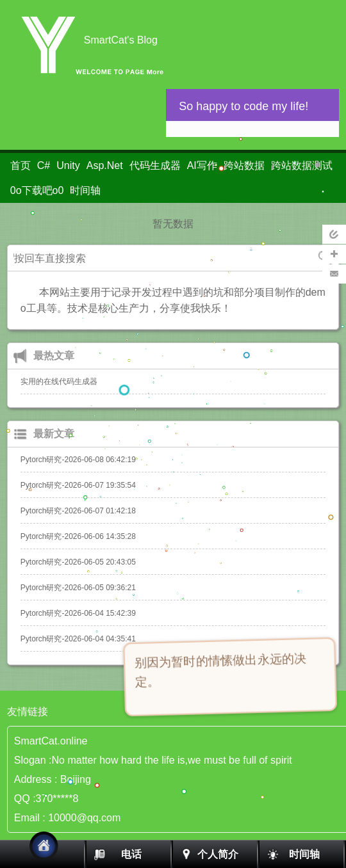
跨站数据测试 (302, 165)
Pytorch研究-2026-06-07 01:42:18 (78, 511)
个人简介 (218, 854)
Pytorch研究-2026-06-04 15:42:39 (78, 613)
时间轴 (85, 190)
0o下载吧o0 (37, 190)
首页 (21, 165)
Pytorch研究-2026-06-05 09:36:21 (78, 588)
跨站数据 (244, 165)
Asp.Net (105, 165)
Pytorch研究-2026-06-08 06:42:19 (78, 460)
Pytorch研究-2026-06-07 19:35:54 (78, 485)
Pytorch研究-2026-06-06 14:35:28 (78, 536)
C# (44, 165)
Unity (68, 165)
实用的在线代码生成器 (59, 382)
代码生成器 (155, 165)
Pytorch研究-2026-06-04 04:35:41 (78, 639)
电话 (131, 854)
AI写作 (202, 165)
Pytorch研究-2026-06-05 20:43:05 (78, 562)
